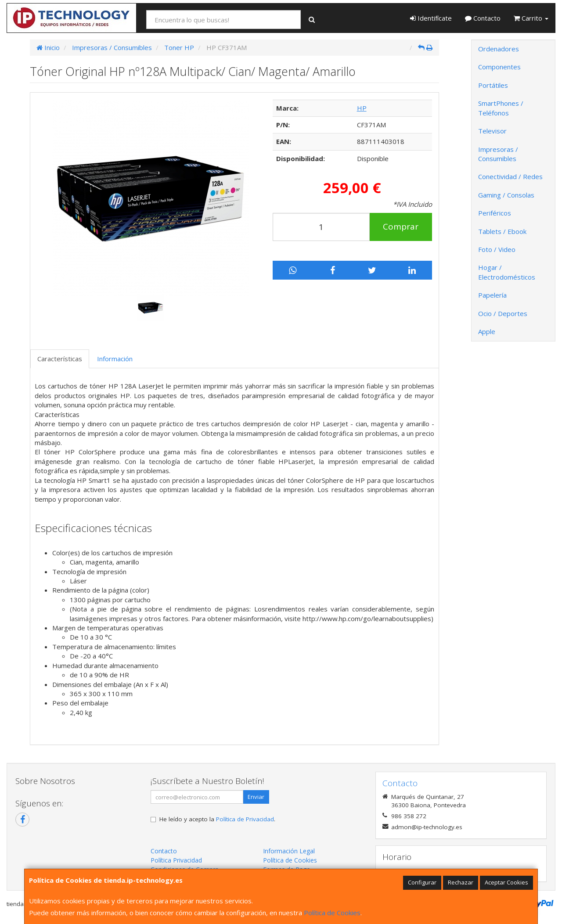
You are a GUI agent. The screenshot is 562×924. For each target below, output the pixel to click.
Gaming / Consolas (506, 195)
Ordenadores (499, 49)
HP (362, 108)
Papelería (492, 295)
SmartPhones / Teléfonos (501, 108)
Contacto (483, 18)
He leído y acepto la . (217, 819)
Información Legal (289, 851)
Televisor (492, 131)
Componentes (499, 67)
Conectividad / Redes (510, 176)
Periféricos (495, 213)
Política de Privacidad (245, 819)
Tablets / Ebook (502, 231)
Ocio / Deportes (503, 313)
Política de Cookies (332, 913)
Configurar (422, 882)
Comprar (401, 227)
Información (115, 359)
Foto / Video (497, 249)
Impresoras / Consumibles (498, 154)
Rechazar (461, 882)
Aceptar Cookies (506, 882)
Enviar (256, 797)
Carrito (531, 18)
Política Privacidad (176, 860)
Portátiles (493, 85)
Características (60, 359)
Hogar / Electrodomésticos (507, 272)
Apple (487, 331)
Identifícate (431, 18)
